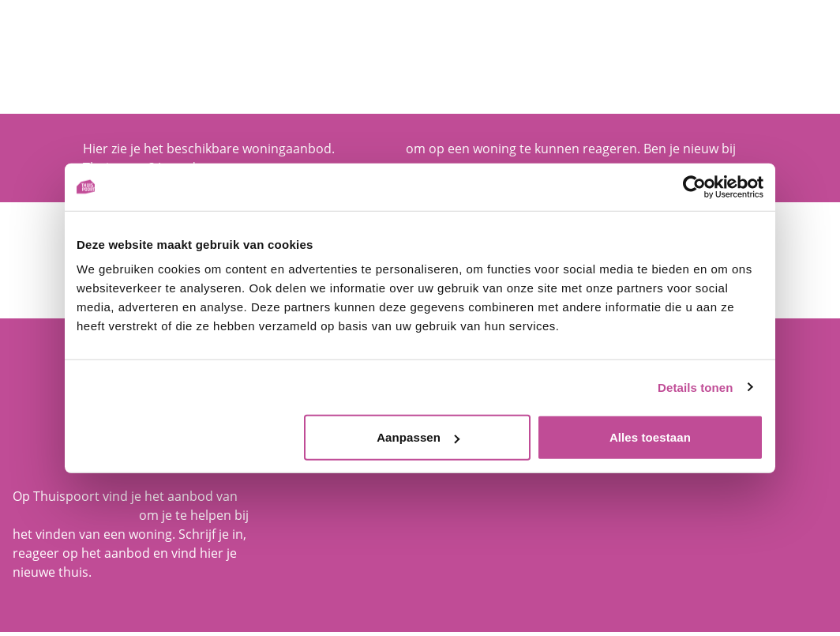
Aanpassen (418, 437)
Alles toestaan (650, 437)
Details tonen (695, 387)
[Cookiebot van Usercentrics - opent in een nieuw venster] (694, 186)
